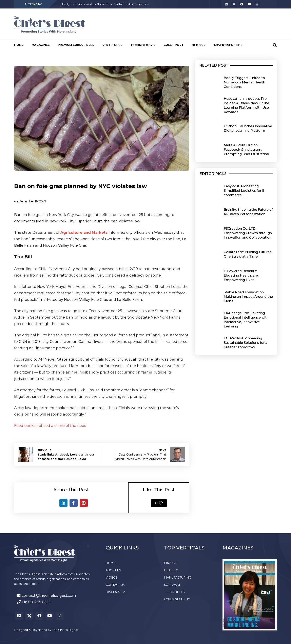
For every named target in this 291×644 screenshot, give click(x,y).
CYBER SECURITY (177, 599)
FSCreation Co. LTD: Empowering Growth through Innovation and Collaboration (248, 233)
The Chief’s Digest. (65, 630)
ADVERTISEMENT (228, 45)
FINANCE (171, 563)
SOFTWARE (173, 585)
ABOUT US (113, 570)
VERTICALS (112, 45)
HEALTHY (171, 570)
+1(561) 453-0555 (36, 602)
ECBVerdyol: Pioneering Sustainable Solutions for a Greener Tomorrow (246, 343)
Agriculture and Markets (84, 233)
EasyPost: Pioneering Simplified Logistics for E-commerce (245, 191)
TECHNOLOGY (143, 45)
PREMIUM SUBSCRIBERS (76, 45)
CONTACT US (115, 585)
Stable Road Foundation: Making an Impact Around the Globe (248, 297)
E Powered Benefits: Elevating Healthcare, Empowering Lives (241, 275)
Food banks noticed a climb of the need (50, 426)
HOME (19, 45)
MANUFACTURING (178, 578)
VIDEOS (112, 578)
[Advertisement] (165, 24)
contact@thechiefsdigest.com (49, 596)
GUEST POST (174, 45)
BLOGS (199, 45)
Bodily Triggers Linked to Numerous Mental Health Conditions (105, 4)
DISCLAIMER (115, 592)
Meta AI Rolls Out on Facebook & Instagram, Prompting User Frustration (246, 150)
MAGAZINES (41, 45)
